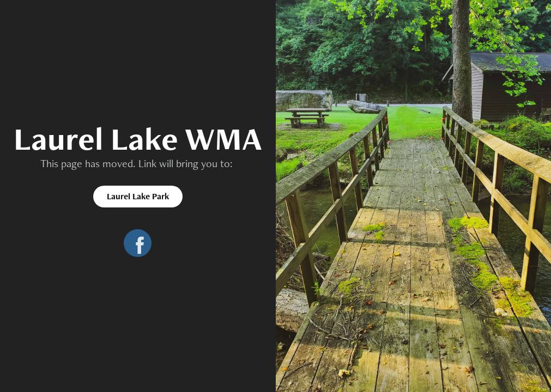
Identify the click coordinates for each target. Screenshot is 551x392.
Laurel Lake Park (138, 196)
